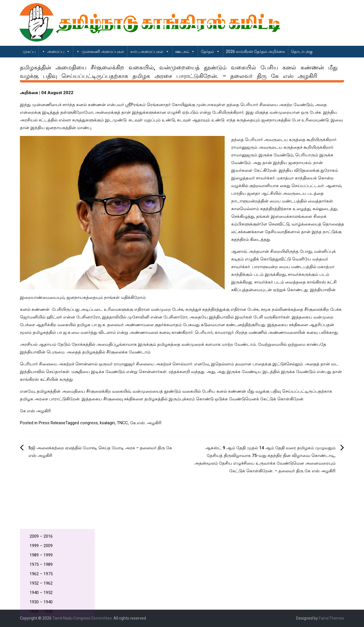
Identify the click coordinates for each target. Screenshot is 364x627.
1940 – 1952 (41, 593)
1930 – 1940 (41, 602)
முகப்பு (29, 51)
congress (89, 423)
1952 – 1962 (41, 583)
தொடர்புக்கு (302, 51)
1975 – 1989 (41, 564)
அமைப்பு (59, 51)
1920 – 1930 (41, 611)
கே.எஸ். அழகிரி (146, 423)
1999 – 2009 (41, 546)
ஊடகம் (185, 51)
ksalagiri (107, 423)
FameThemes (331, 618)
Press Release (52, 423)
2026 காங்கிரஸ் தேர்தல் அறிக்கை (255, 51)
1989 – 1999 (41, 555)
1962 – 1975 (41, 574)
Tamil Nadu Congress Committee (82, 618)
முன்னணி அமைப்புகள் (103, 51)
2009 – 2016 (41, 536)
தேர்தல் (210, 51)
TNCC (122, 423)
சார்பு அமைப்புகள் (150, 51)
